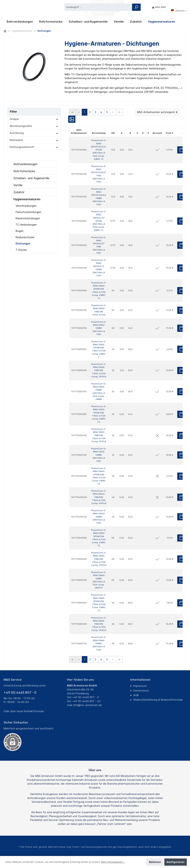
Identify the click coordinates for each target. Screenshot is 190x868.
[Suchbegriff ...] (98, 7)
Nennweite (34, 140)
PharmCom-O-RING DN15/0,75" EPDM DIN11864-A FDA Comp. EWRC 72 (99, 221)
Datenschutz (141, 690)
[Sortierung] (157, 112)
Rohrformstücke (24, 171)
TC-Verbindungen (26, 225)
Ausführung (34, 133)
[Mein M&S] (159, 7)
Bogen (20, 231)
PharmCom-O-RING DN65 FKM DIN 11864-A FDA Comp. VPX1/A (99, 624)
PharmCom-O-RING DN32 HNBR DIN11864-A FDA (99, 455)
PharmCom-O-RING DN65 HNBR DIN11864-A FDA (99, 643)
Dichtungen (23, 243)
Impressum (140, 686)
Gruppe (34, 119)
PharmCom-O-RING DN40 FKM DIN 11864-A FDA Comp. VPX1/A (99, 497)
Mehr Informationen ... (113, 862)
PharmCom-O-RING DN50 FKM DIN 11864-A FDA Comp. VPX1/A (99, 559)
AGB (136, 695)
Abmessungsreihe (34, 126)
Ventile (18, 185)
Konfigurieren (176, 862)
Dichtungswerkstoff (34, 147)
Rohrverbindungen (25, 164)
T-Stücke (21, 250)
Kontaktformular (34, 711)
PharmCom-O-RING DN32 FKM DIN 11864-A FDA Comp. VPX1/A (99, 435)
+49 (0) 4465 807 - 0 (20, 692)
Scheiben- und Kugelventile (31, 178)
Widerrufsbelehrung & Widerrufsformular (158, 700)
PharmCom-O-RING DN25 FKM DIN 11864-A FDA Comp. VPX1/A (99, 370)
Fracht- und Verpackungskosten (90, 847)
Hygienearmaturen (27, 199)
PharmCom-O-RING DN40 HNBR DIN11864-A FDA (99, 517)
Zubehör (19, 192)
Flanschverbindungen (28, 212)
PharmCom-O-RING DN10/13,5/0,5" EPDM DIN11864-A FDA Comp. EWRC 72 (99, 150)
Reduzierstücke (25, 237)
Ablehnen (155, 862)
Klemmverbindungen (28, 218)
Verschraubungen (26, 206)
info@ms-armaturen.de (88, 705)
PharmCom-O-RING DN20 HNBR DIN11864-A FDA (99, 328)
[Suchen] (136, 7)
